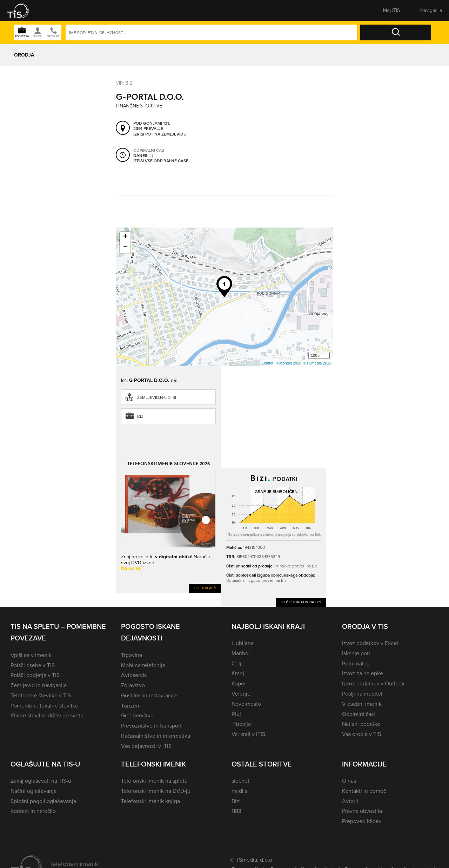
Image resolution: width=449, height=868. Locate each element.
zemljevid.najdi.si (157, 397)
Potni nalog (356, 663)
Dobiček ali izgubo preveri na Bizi (257, 580)
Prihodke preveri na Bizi (297, 566)
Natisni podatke (361, 724)
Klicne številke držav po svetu (47, 715)
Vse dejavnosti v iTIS (146, 746)
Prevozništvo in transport (151, 726)
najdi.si (240, 791)
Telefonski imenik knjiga (150, 801)
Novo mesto (246, 704)
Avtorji (350, 801)
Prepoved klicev (362, 821)
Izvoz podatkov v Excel (370, 643)
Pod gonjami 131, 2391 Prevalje (152, 126)
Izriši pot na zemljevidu (160, 134)
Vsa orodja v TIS (361, 734)
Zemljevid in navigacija (39, 685)
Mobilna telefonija (143, 665)
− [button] (125, 248)
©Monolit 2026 (289, 363)
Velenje (241, 694)
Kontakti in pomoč (364, 791)
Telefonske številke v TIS (41, 695)
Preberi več (205, 588)
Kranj (238, 673)
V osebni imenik (362, 704)
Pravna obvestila (362, 811)
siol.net (240, 781)
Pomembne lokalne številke (44, 706)
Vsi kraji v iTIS (248, 734)
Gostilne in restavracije (149, 695)
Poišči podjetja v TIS (35, 675)
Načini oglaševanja (33, 791)
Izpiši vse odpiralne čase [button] (161, 161)
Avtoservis (134, 675)
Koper (239, 683)
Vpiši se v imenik (31, 655)
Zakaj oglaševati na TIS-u (41, 781)
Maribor (241, 653)
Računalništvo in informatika (156, 736)
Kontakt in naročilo (33, 811)
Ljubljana (243, 643)
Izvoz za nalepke (363, 673)
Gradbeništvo (137, 715)
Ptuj (236, 714)
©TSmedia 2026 (317, 363)
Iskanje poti (356, 653)
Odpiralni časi (358, 714)
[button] (23, 11)
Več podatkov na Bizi (301, 602)
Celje (238, 663)
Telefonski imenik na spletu (154, 781)
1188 (236, 811)
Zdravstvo (133, 685)
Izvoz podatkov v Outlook (373, 683)
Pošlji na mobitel (362, 694)
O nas (349, 781)
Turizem (131, 706)
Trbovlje (241, 724)
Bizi (141, 416)
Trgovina (132, 655)
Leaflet (267, 363)
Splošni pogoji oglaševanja (43, 801)
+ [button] (125, 237)
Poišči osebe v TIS (33, 665)
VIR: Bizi (125, 83)
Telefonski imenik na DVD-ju (156, 791)
